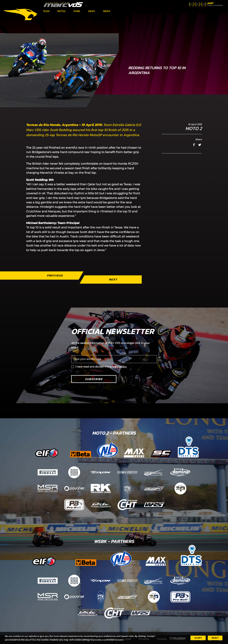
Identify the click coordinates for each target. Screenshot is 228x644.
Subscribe (94, 379)
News (92, 11)
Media (107, 11)
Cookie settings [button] (178, 638)
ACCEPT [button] (198, 638)
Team (46, 11)
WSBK (77, 11)
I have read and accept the (101, 367)
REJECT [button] (215, 638)
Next (113, 279)
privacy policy (118, 367)
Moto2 (61, 11)
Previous (55, 275)
